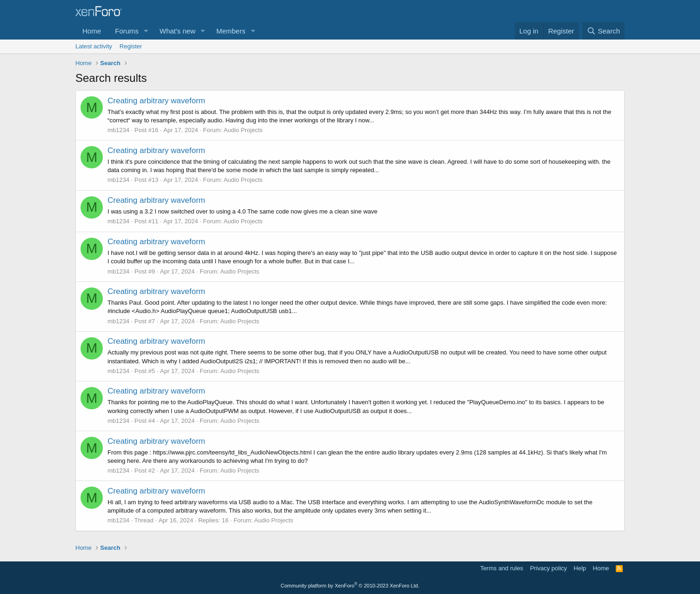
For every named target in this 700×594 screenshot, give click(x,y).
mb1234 (118, 130)
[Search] (603, 31)
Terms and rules (502, 568)
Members (231, 31)
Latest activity (94, 46)
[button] (146, 31)
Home (92, 31)
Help (580, 568)
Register (131, 46)
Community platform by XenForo (350, 586)
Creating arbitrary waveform (156, 101)
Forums (127, 31)
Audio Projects (243, 130)
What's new (178, 31)
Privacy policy (549, 568)
